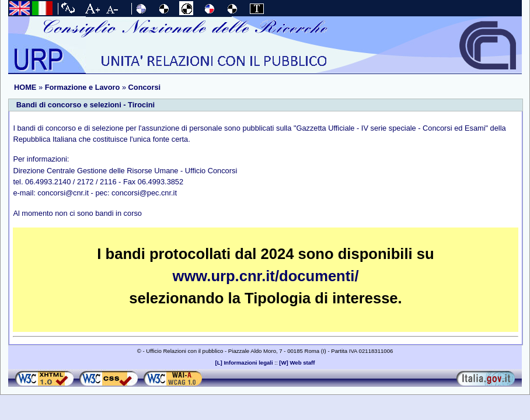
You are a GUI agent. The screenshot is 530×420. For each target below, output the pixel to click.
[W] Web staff (297, 363)
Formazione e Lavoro (83, 87)
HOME (25, 87)
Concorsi (144, 87)
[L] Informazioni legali (244, 363)
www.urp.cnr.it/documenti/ (266, 276)
